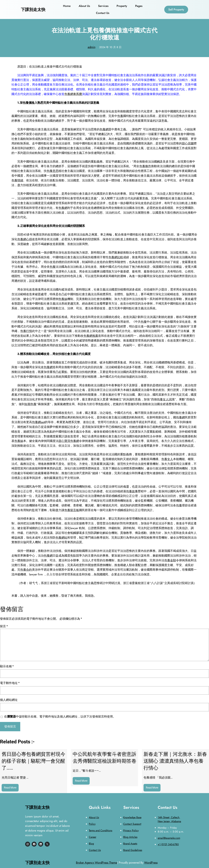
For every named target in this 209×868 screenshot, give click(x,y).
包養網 (104, 129)
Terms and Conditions (100, 830)
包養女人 (163, 399)
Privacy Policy (131, 830)
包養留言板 (72, 510)
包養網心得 (25, 239)
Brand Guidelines (133, 850)
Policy (92, 824)
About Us (94, 817)
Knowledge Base (132, 817)
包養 (120, 116)
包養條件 (145, 166)
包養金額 (170, 560)
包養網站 (61, 538)
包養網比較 (116, 257)
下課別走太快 (33, 9)
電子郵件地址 (10, 683)
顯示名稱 (7, 666)
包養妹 (63, 299)
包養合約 (26, 570)
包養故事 (132, 491)
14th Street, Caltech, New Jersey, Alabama (169, 819)
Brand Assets (130, 844)
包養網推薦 (91, 336)
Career (92, 837)
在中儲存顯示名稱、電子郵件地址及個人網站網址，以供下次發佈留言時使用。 (60, 716)
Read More (11, 788)
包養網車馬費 (73, 94)
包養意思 (53, 171)
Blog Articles (130, 837)
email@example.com (169, 838)
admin (92, 47)
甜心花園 (188, 143)
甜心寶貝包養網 (69, 441)
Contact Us (95, 850)
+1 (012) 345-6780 (168, 844)
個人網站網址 (9, 700)
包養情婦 (17, 180)
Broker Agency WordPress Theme (96, 863)
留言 (4, 626)
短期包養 (31, 404)
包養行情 (26, 331)
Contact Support (132, 824)
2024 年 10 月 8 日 (110, 47)
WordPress (151, 863)
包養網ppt (38, 422)
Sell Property (176, 9)
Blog (91, 844)
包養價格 (29, 103)
